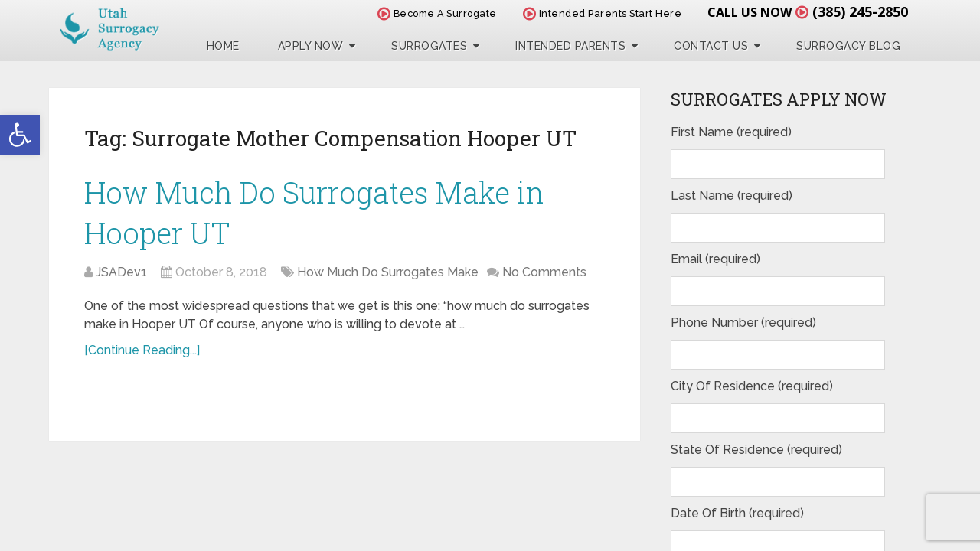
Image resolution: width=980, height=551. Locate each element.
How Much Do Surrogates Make (388, 272)
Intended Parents (570, 46)
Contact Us (711, 46)
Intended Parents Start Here (603, 13)
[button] (20, 135)
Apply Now (311, 46)
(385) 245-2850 (860, 11)
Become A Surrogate (437, 13)
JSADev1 (121, 272)
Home (223, 46)
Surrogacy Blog (848, 46)
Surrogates (429, 46)
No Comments (544, 272)
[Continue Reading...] (142, 350)
